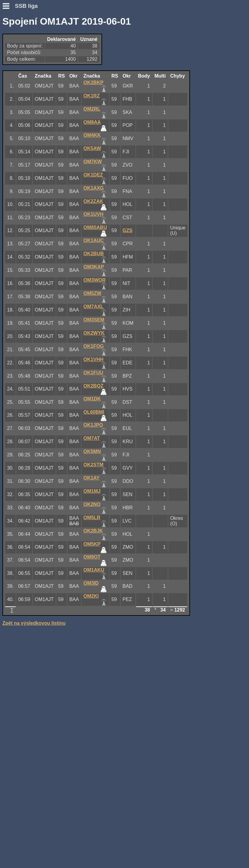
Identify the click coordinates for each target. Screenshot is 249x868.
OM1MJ (92, 491)
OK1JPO (93, 425)
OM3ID (91, 583)
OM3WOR (95, 280)
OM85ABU (95, 227)
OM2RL (92, 109)
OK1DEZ (93, 175)
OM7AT (92, 438)
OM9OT (92, 557)
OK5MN (92, 451)
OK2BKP (93, 83)
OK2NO (92, 504)
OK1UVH (93, 214)
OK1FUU (93, 373)
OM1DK (92, 399)
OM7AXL (93, 307)
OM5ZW (92, 293)
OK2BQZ (93, 386)
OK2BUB (94, 254)
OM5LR (92, 518)
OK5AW (92, 148)
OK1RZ (92, 96)
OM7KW (93, 162)
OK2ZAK (93, 201)
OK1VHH (93, 359)
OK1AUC (94, 240)
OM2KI (91, 596)
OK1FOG (94, 346)
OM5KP (92, 544)
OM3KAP (94, 267)
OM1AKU (94, 570)
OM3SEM (94, 320)
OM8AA (92, 122)
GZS (128, 230)
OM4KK (92, 135)
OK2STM (93, 465)
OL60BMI (94, 412)
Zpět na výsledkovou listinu (34, 623)
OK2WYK (94, 333)
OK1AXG (94, 188)
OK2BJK (93, 531)
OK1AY (92, 478)
